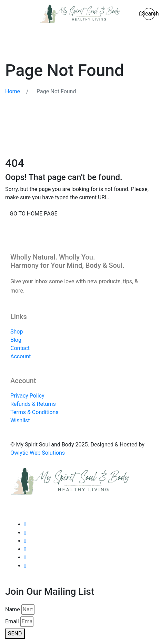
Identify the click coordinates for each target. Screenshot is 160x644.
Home (13, 91)
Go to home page (34, 214)
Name (13, 609)
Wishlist (20, 420)
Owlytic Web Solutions (38, 453)
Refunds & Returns (33, 404)
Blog (16, 340)
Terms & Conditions (34, 412)
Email (12, 621)
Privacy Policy (27, 396)
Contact (20, 348)
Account (21, 356)
